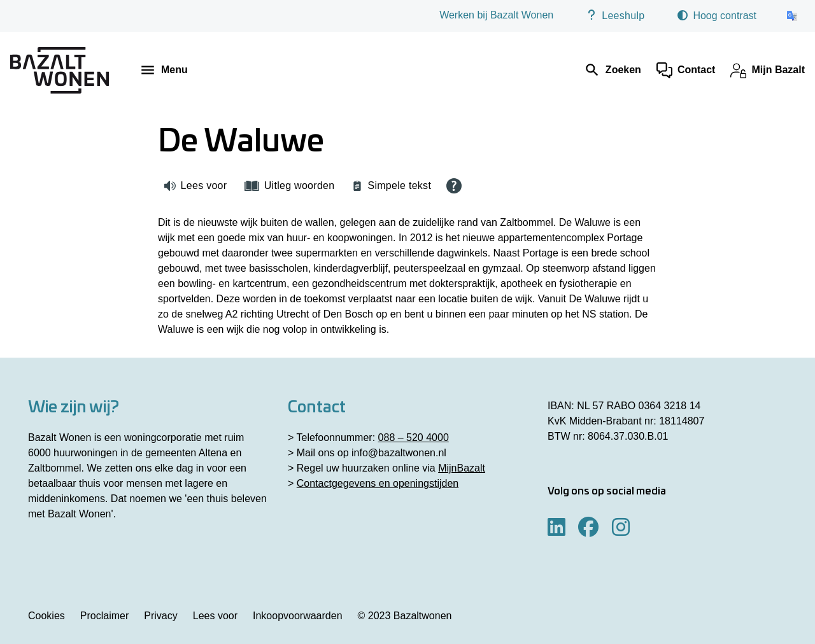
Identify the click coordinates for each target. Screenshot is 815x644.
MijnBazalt (462, 468)
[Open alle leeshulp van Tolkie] (454, 186)
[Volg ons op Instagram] (621, 528)
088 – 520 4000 (414, 437)
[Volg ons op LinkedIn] (556, 528)
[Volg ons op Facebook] (588, 528)
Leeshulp (615, 15)
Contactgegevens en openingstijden (378, 483)
